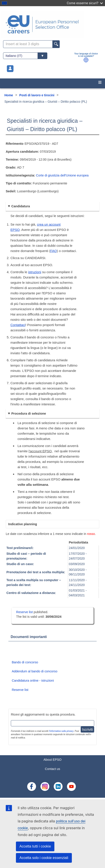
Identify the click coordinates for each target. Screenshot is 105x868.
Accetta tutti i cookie (35, 846)
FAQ (53, 251)
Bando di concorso (25, 662)
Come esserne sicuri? (85, 3)
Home (9, 95)
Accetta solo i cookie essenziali (44, 858)
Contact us (52, 769)
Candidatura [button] (21, 206)
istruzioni (35, 272)
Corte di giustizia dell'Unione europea (62, 175)
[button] (86, 60)
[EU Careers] (52, 24)
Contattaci (18, 325)
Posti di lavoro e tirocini (37, 95)
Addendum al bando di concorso (34, 671)
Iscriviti (87, 730)
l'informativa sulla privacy (61, 731)
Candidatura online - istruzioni (33, 681)
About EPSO (53, 760)
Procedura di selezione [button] (29, 414)
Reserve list (25, 612)
